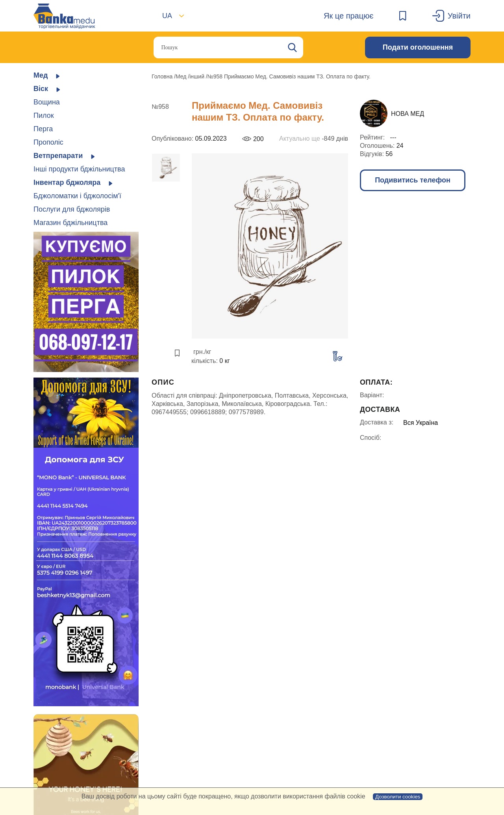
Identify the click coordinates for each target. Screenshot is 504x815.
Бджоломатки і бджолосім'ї (77, 196)
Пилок (44, 115)
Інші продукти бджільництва (79, 169)
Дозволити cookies (398, 797)
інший (198, 76)
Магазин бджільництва (70, 223)
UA (167, 16)
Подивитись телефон (413, 180)
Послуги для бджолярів (72, 209)
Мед (182, 76)
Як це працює (348, 16)
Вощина (47, 102)
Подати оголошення (418, 47)
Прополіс (48, 142)
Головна (163, 76)
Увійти (459, 16)
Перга (43, 129)
